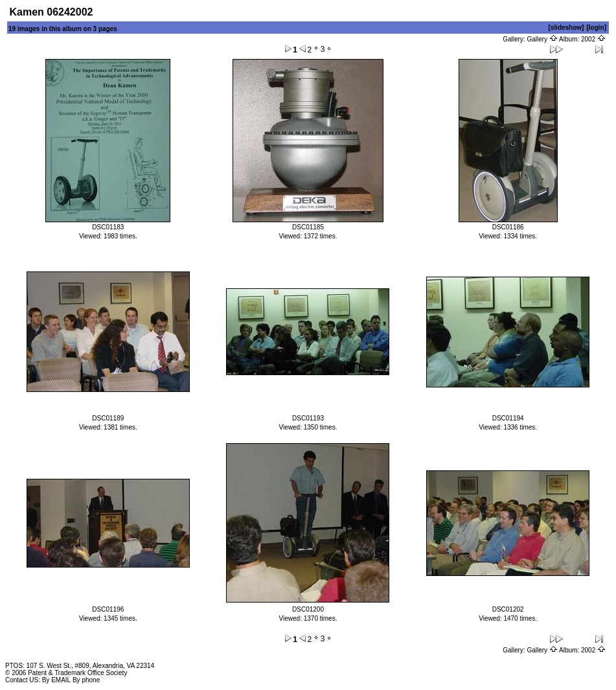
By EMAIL (56, 680)
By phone (86, 680)
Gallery (542, 39)
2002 (593, 39)
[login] (596, 28)
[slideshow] (566, 28)
